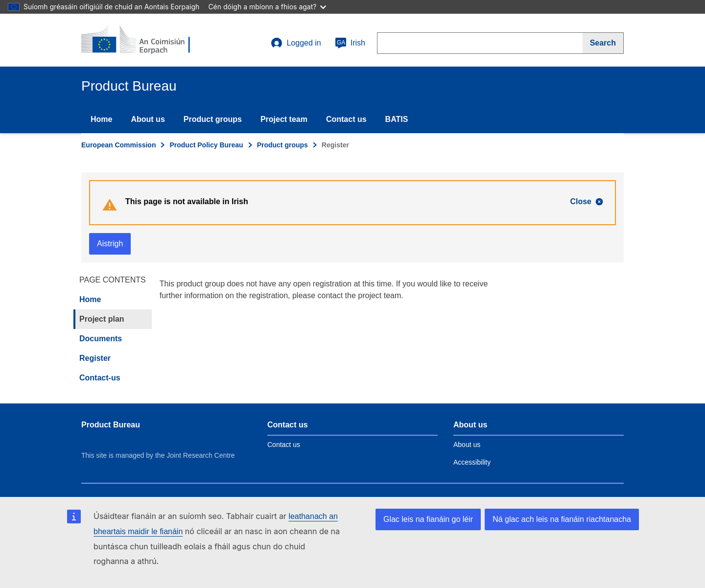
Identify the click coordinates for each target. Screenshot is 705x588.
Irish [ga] (350, 43)
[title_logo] (141, 40)
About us (148, 119)
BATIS (397, 119)
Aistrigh (110, 244)
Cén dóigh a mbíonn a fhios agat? (267, 7)
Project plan (102, 319)
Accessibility (472, 462)
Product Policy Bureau (206, 145)
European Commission (118, 145)
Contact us (346, 119)
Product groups (213, 119)
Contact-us (100, 378)
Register (95, 358)
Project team (284, 119)
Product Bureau (111, 425)
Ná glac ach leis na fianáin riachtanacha (562, 519)
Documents (101, 339)
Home (101, 119)
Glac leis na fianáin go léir (428, 519)
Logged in (296, 43)
